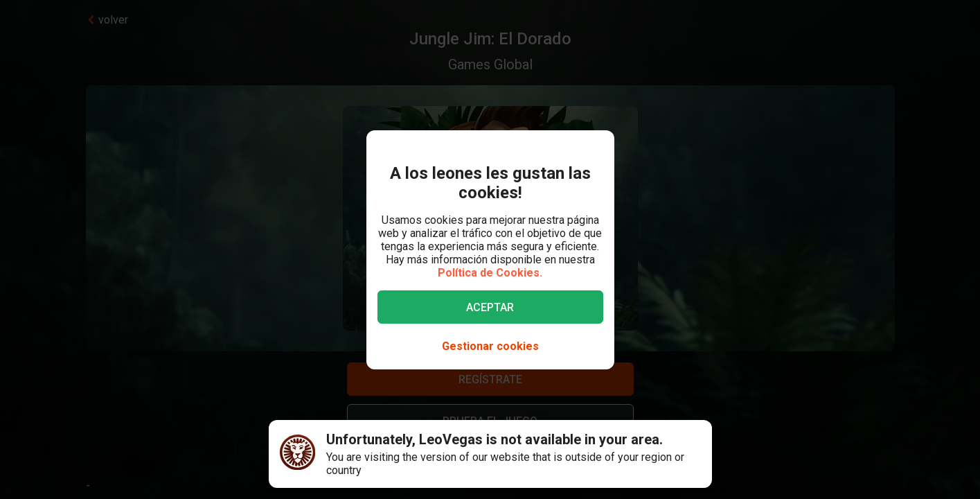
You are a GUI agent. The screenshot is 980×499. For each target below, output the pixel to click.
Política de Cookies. (490, 273)
